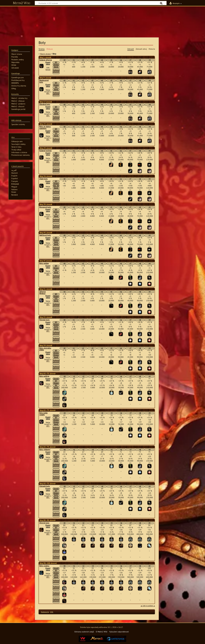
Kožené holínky (45, 151)
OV (56, 133)
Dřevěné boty (45, 104)
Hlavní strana (45, 54)
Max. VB (56, 186)
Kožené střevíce (46, 60)
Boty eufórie (44, 376)
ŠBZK (56, 242)
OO (56, 87)
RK (56, 270)
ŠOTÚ (56, 327)
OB (56, 111)
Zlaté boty (43, 179)
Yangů (48, 70)
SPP (56, 532)
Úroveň (56, 379)
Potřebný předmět (56, 71)
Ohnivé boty (44, 523)
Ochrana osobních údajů (84, 632)
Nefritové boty (45, 235)
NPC (48, 93)
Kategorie (45, 612)
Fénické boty (44, 320)
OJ (56, 214)
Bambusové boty (44, 81)
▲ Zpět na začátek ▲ (148, 606)
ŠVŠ (56, 299)
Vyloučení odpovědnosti (119, 632)
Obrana (56, 65)
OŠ (56, 158)
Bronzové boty (45, 207)
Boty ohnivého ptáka (45, 349)
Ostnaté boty (45, 486)
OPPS (56, 575)
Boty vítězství (45, 450)
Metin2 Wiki (22, 3)
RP (56, 62)
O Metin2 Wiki (102, 632)
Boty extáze (44, 263)
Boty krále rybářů (43, 414)
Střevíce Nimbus (42, 293)
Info (52, 612)
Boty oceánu (44, 566)
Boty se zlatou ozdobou (45, 128)
